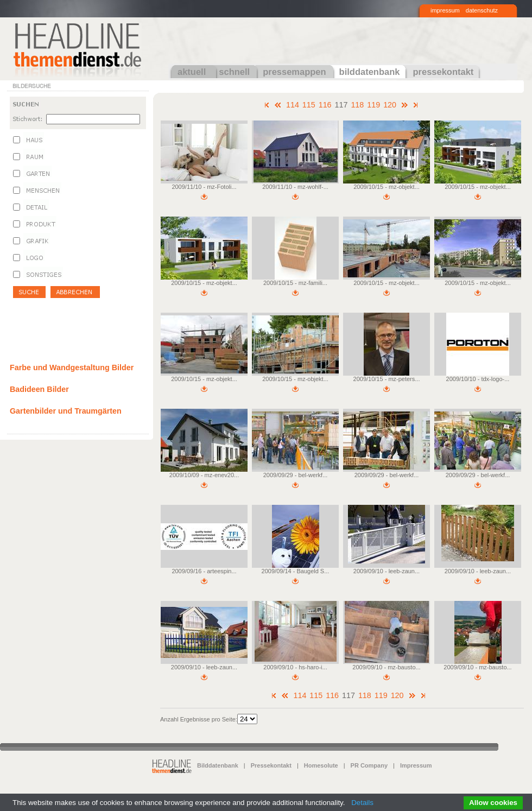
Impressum (416, 765)
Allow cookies (493, 803)
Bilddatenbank (218, 765)
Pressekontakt (271, 765)
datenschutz (482, 10)
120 (390, 105)
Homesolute (321, 765)
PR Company (369, 765)
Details (362, 803)
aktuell (192, 72)
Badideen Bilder (39, 389)
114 (293, 105)
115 (309, 105)
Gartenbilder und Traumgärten (66, 411)
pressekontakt (443, 72)
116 (325, 105)
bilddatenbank (370, 72)
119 (373, 105)
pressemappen (294, 72)
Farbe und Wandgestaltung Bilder (72, 368)
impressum (445, 10)
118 (357, 105)
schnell (234, 72)
